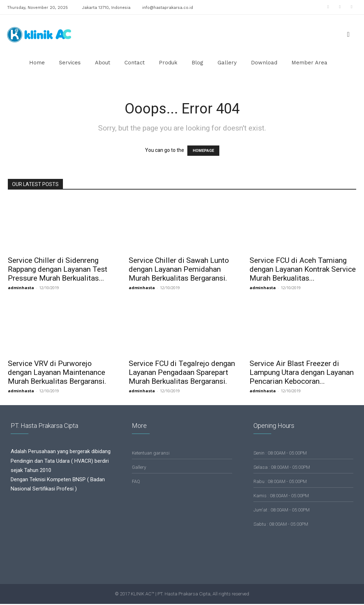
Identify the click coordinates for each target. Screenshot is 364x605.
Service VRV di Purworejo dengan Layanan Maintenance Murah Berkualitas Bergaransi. (57, 372)
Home (37, 63)
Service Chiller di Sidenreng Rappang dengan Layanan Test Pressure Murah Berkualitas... (58, 269)
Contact (135, 63)
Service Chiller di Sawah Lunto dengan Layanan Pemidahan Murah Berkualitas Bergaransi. (179, 269)
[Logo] (39, 34)
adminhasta (21, 288)
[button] (348, 35)
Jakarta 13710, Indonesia (106, 8)
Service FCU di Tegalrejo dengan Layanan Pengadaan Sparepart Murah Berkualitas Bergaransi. (182, 372)
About (103, 63)
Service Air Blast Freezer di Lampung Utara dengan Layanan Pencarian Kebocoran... (302, 372)
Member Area (309, 63)
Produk (168, 63)
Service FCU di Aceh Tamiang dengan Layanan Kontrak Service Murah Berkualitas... (303, 269)
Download (264, 63)
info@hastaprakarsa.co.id (168, 8)
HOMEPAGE (203, 151)
